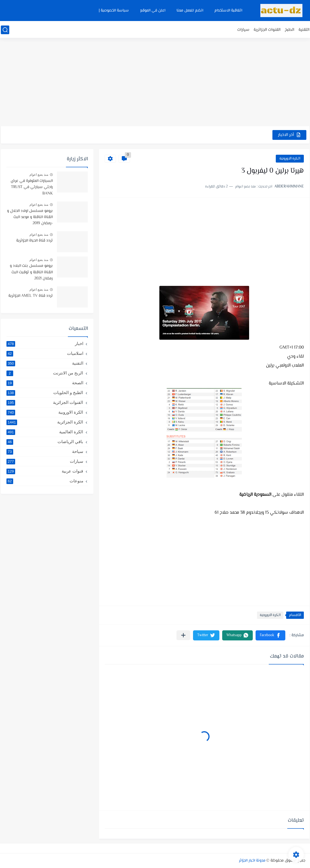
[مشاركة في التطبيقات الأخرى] (183, 635)
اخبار (45, 344)
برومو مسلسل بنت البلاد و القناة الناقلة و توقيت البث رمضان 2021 (31, 272)
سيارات (243, 30)
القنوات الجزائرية (267, 30)
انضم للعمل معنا (190, 11)
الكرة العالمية (45, 432)
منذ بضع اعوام (39, 175)
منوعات (45, 481)
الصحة (45, 383)
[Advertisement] (155, 83)
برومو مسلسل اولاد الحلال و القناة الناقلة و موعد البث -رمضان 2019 (30, 217)
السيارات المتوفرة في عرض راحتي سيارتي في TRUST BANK (32, 187)
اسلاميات (45, 353)
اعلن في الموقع (153, 11)
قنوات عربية (45, 471)
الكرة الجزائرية (45, 422)
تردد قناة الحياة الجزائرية (35, 241)
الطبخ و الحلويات (45, 393)
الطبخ (290, 30)
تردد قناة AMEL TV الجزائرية (31, 296)
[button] (270, 635)
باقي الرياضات (45, 442)
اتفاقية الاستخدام (228, 11)
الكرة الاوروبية (290, 159)
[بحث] (5, 30)
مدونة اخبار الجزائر (252, 861)
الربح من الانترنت (45, 373)
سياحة (45, 452)
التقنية (304, 30)
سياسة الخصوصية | (114, 11)
